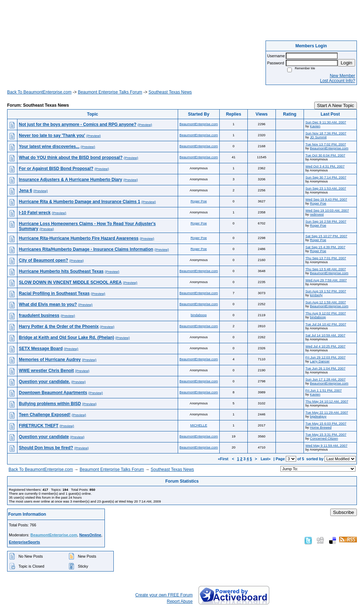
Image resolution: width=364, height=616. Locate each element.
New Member (342, 76)
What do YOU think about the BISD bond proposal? (71, 158)
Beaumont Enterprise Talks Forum (110, 92)
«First (224, 459)
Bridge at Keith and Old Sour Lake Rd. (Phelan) (66, 338)
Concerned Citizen (324, 438)
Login (346, 63)
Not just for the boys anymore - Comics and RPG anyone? (78, 124)
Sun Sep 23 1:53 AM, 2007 (326, 188)
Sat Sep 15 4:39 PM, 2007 (325, 247)
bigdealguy (318, 416)
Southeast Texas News (170, 92)
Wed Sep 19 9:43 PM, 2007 (326, 199)
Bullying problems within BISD (50, 404)
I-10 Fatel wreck (35, 213)
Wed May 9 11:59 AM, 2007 (326, 445)
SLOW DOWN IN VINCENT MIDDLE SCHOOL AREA (70, 282)
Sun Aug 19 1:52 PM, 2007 (326, 291)
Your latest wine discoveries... (49, 147)
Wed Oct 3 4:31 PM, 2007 (325, 166)
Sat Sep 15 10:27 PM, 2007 (326, 236)
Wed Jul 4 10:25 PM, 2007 (325, 346)
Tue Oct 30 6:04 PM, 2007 (325, 155)
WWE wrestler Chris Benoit (46, 371)
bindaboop (199, 315)
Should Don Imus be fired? (46, 448)
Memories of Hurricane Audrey (50, 360)
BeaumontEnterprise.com (199, 124)
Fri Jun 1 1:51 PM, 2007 (323, 390)
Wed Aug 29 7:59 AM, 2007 (326, 280)
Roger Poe (199, 201)
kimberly (316, 295)
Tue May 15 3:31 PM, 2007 (326, 434)
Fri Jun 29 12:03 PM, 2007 (325, 357)
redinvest (317, 214)
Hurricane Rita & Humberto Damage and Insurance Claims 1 (79, 202)
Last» (266, 459)
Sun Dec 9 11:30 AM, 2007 (326, 122)
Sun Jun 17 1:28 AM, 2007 (325, 379)
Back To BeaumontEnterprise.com (39, 92)
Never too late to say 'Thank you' (52, 136)
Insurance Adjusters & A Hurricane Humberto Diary (71, 180)
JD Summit (318, 137)
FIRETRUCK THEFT (39, 426)
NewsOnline (90, 535)
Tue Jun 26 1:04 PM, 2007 (325, 368)
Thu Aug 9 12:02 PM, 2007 (326, 313)
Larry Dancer (320, 361)
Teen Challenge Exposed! (45, 415)
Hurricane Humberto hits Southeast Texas (61, 271)
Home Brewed (321, 427)
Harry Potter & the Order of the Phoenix (59, 326)
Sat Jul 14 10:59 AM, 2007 (325, 335)
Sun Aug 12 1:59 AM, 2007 (326, 302)
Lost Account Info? (338, 81)
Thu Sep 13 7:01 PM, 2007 (326, 258)
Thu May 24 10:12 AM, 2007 (327, 401)
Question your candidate (44, 437)
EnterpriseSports (25, 542)
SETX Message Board (41, 349)
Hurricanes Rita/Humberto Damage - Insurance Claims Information (86, 249)
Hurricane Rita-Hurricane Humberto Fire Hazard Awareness (79, 238)
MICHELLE (199, 425)
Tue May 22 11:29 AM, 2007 (327, 412)
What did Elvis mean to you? (48, 304)
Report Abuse (180, 601)
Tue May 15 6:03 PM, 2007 (326, 423)
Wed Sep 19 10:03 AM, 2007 (327, 210)
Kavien (315, 126)
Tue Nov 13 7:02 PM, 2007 (326, 144)
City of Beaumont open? (44, 260)
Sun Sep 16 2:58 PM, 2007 (326, 221)
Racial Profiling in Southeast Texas (54, 293)
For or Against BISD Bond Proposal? (56, 169)
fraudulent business (39, 315)
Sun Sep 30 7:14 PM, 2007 (326, 177)
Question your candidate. (44, 382)
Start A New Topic (336, 105)
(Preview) (145, 125)
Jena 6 (25, 191)
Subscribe (344, 512)
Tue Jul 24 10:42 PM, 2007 (326, 324)
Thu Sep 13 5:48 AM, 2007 (326, 269)
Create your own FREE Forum (164, 595)
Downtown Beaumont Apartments (53, 393)
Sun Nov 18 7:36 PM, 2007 (326, 133)
